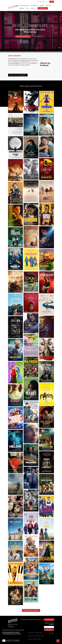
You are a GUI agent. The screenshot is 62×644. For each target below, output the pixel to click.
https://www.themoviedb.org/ (32, 639)
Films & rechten (24, 6)
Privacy (34, 636)
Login (52, 2)
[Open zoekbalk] (38, 2)
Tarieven (22, 8)
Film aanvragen (39, 36)
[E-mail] (49, 627)
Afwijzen (9, 641)
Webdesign (38, 636)
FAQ (27, 8)
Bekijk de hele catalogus (31, 610)
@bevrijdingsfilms (33, 62)
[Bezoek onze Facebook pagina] (41, 2)
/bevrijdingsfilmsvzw (24, 63)
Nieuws (42, 6)
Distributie (34, 6)
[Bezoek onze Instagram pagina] (43, 2)
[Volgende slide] (56, 48)
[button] (58, 641)
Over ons (48, 6)
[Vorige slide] (52, 48)
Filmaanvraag (43, 8)
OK (4, 641)
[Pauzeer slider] (59, 48)
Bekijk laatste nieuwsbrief (18, 75)
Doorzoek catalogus (23, 36)
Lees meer (16, 641)
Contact (33, 8)
